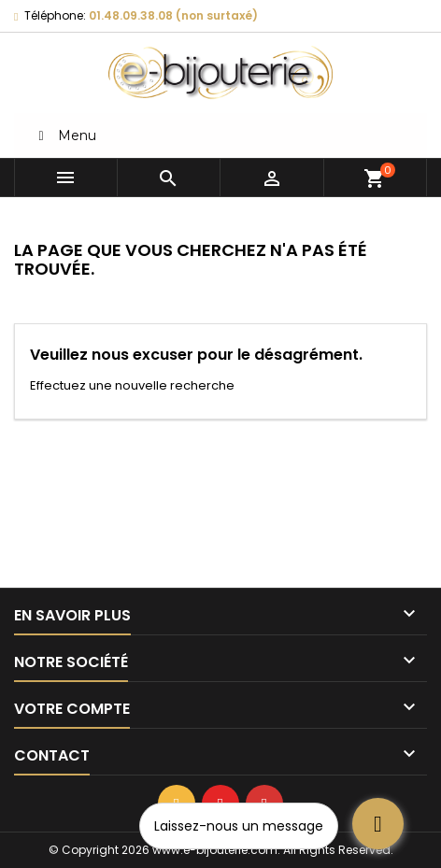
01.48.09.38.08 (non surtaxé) (173, 15)
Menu (64, 135)
